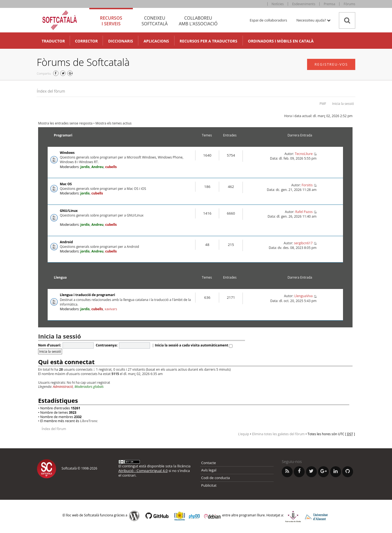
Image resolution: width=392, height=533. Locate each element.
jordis (85, 167)
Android (66, 242)
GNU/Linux (69, 211)
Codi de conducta (215, 478)
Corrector (86, 41)
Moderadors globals (89, 387)
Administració (63, 387)
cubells (111, 167)
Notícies (278, 4)
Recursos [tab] (111, 21)
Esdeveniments (304, 4)
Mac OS (66, 184)
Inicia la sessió (343, 104)
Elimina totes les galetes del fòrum (278, 434)
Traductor (53, 41)
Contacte (209, 463)
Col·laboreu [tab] (198, 21)
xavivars (111, 309)
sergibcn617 (303, 243)
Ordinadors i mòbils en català (281, 41)
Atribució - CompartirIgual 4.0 (143, 471)
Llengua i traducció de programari (88, 295)
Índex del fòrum (51, 91)
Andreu (98, 167)
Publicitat (209, 485)
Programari (63, 135)
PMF (323, 104)
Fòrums (349, 4)
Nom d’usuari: (50, 345)
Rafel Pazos (304, 212)
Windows (67, 153)
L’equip (244, 434)
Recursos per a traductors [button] (209, 41)
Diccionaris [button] (120, 41)
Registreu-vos (331, 64)
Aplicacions (156, 41)
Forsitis (307, 185)
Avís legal (209, 470)
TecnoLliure (304, 154)
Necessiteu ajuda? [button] (313, 20)
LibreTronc (89, 421)
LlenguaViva (303, 296)
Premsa (329, 4)
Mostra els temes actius (114, 123)
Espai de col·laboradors (268, 20)
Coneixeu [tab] (155, 21)
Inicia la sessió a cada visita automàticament (194, 345)
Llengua (60, 277)
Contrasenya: (107, 345)
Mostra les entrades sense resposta (65, 123)
